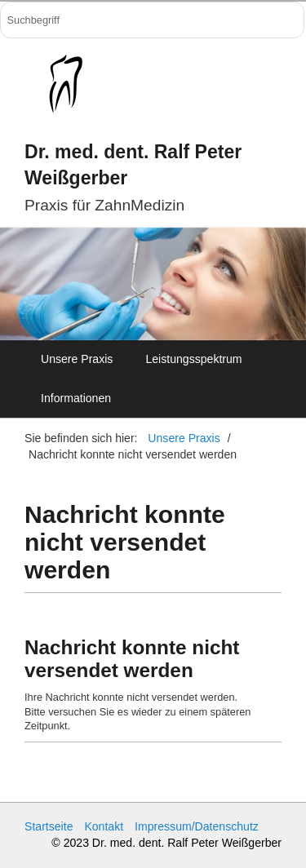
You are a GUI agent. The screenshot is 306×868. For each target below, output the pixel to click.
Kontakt (104, 826)
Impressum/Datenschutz (197, 826)
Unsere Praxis (77, 359)
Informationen (76, 398)
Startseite (49, 826)
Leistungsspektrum (193, 359)
